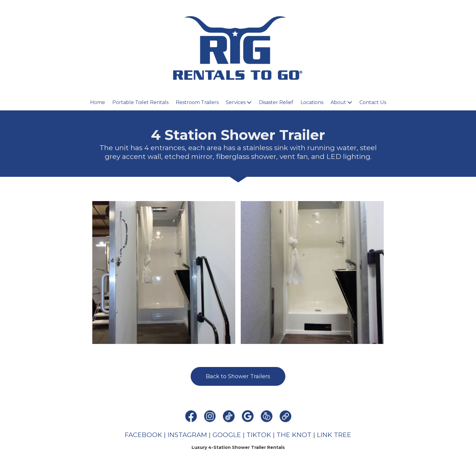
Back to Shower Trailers (238, 376)
